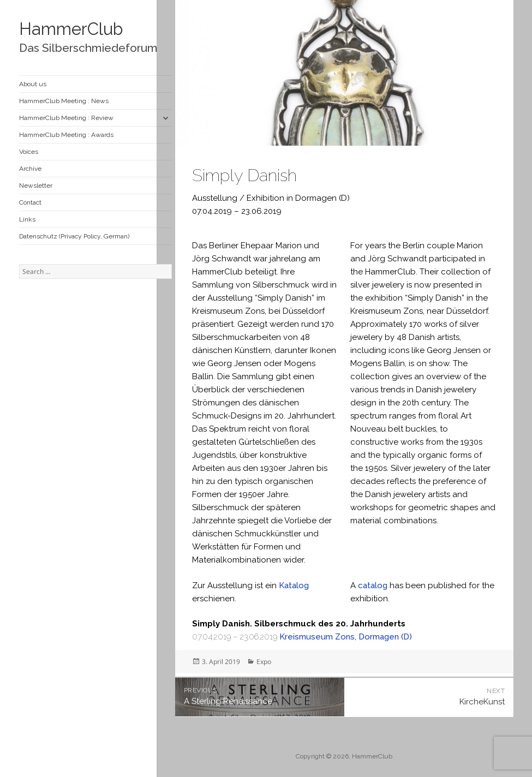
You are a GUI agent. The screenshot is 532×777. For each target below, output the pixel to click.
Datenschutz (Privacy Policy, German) (74, 236)
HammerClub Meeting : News (64, 101)
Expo (264, 662)
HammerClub (71, 29)
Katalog (294, 585)
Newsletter (36, 186)
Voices (29, 152)
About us (33, 84)
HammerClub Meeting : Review (66, 118)
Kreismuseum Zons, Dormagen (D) (346, 637)
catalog (373, 585)
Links (27, 219)
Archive (30, 169)
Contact (30, 202)
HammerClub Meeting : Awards (66, 135)
